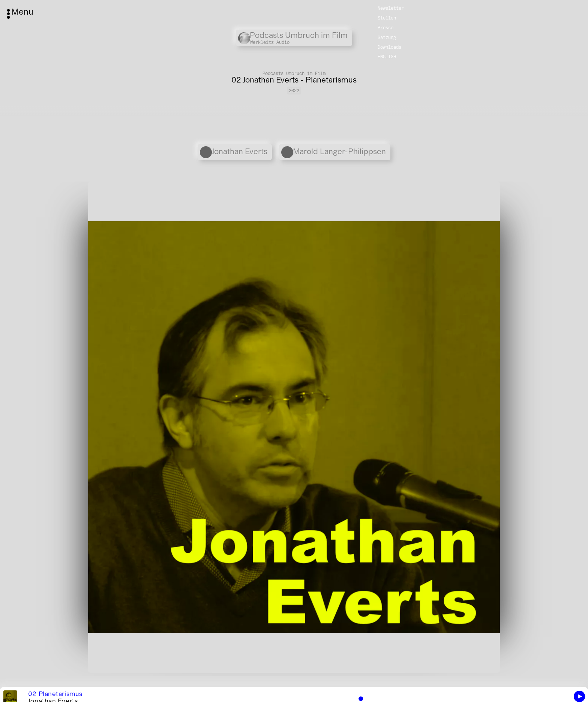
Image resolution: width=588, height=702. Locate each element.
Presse (385, 27)
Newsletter (391, 8)
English (387, 56)
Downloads (389, 47)
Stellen (387, 17)
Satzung (387, 37)
